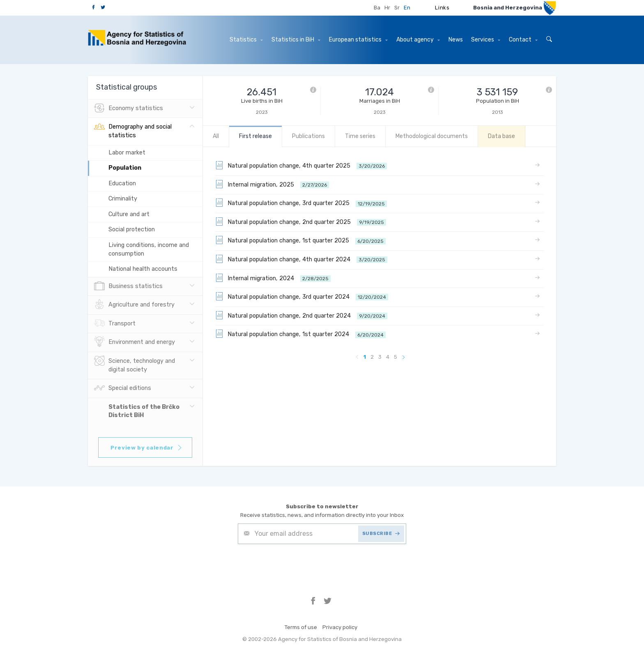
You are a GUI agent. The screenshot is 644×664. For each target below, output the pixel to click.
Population (125, 168)
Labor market (127, 153)
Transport (115, 324)
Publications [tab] (308, 136)
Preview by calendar (146, 448)
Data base (501, 136)
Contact (523, 40)
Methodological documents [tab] (432, 136)
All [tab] (216, 136)
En (407, 8)
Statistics (246, 40)
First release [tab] (255, 136)
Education (122, 183)
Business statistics (128, 286)
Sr (397, 8)
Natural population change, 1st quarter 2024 (300, 334)
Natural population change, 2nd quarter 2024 (301, 315)
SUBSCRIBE (381, 534)
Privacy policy (340, 627)
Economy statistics (129, 108)
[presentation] (300, 564)
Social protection (132, 229)
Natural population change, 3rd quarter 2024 (302, 296)
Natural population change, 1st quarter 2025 (300, 240)
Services (486, 40)
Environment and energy (135, 342)
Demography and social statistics (133, 130)
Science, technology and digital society (135, 364)
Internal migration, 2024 (273, 278)
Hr (387, 8)
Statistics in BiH (296, 40)
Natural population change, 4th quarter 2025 (301, 165)
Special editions (123, 388)
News (456, 40)
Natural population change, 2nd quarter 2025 (301, 221)
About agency (418, 40)
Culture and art (129, 214)
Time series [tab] (360, 136)
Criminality (123, 199)
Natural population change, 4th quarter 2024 (301, 259)
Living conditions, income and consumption (149, 249)
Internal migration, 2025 (272, 184)
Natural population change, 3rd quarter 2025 (301, 203)
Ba (377, 8)
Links (442, 8)
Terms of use (301, 627)
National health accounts (143, 269)
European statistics (358, 40)
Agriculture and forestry (134, 305)
